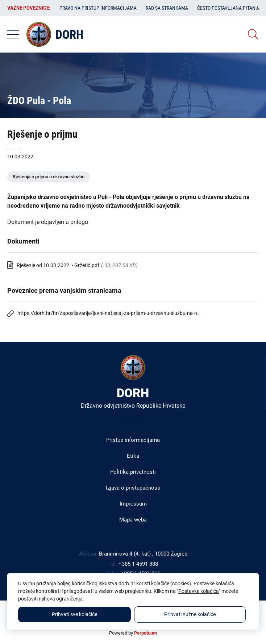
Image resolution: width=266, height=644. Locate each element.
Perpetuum (146, 633)
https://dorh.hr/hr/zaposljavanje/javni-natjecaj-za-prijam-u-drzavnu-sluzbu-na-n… (109, 313)
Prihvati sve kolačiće (74, 614)
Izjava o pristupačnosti (133, 488)
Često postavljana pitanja (229, 8)
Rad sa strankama (167, 8)
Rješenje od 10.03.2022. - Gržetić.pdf (58, 265)
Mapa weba (133, 520)
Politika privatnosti (133, 472)
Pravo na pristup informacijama (98, 8)
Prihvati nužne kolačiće (190, 614)
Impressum (133, 504)
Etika (133, 456)
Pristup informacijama (133, 440)
